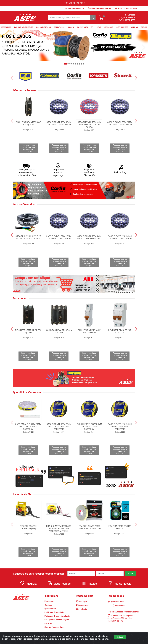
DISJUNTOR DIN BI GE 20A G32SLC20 (120, 331)
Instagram (82, 602)
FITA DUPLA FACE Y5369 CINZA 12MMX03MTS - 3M (89, 527)
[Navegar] (4, 48)
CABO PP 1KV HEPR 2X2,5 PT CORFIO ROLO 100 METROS (28, 238)
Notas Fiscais (120, 584)
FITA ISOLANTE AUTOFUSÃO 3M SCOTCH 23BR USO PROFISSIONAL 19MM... (59, 529)
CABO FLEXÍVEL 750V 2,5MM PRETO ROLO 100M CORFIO (120, 123)
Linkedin (81, 609)
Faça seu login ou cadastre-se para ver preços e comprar (28, 148)
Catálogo (48, 605)
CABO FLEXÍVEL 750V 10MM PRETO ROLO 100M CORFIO (59, 123)
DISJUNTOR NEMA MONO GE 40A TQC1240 (28, 123)
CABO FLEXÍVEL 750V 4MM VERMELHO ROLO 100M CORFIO (89, 125)
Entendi (120, 637)
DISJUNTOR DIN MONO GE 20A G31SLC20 (89, 331)
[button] (66, 64)
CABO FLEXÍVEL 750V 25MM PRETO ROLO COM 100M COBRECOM (59, 427)
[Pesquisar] (93, 18)
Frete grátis (49, 601)
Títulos (89, 584)
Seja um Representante (55, 627)
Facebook (82, 605)
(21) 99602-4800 (116, 605)
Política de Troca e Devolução (57, 616)
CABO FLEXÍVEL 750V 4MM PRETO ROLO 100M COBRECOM (120, 427)
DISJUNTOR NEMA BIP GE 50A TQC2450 (28, 331)
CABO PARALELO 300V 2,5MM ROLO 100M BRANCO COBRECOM (28, 427)
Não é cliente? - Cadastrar (100, 8)
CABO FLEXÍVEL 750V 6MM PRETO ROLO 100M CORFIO (120, 238)
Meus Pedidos (59, 584)
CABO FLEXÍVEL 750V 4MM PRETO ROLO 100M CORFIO (89, 238)
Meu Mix (28, 584)
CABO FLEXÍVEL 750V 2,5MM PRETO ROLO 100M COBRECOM (89, 427)
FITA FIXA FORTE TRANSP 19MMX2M (120, 527)
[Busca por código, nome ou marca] (69, 18)
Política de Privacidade (54, 612)
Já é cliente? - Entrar (75, 8)
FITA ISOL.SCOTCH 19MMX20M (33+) (28, 527)
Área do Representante (126, 8)
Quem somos (50, 609)
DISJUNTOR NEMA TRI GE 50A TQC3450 (59, 331)
